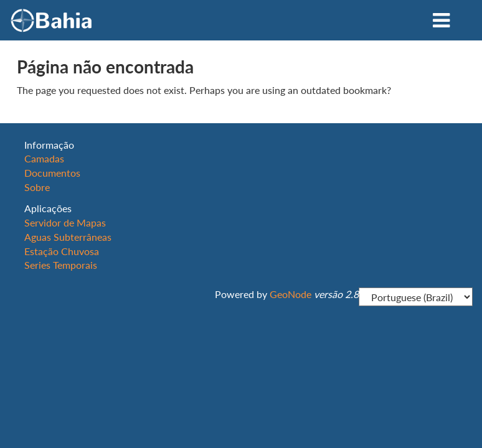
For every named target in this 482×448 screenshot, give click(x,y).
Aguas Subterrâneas (68, 237)
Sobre (37, 187)
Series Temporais (61, 265)
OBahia (51, 20)
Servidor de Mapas (65, 222)
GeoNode (291, 294)
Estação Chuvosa (62, 251)
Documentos (52, 173)
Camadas (44, 158)
